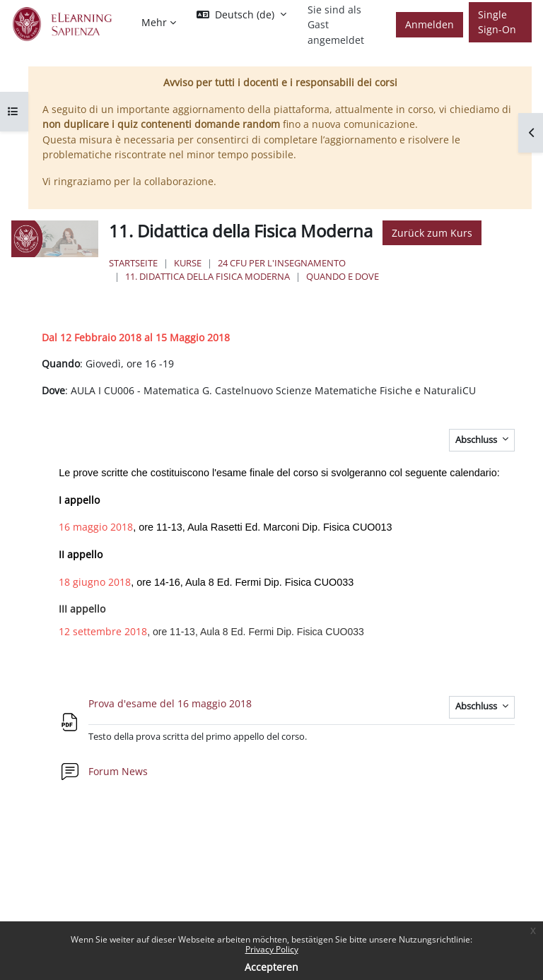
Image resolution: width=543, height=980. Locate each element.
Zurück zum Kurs (432, 233)
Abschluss (477, 440)
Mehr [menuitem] (154, 22)
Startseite (133, 263)
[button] (241, 15)
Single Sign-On (497, 22)
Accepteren (271, 967)
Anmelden (430, 24)
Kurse (188, 263)
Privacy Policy (272, 949)
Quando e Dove (343, 276)
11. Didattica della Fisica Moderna (208, 276)
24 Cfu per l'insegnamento (282, 263)
